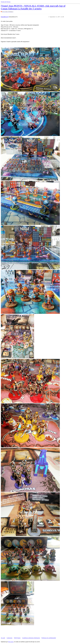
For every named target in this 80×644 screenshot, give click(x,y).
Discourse (11, 642)
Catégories (9, 638)
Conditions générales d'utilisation (31, 638)
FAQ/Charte (17, 638)
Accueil (3, 638)
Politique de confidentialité (49, 638)
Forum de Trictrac (6, 2)
